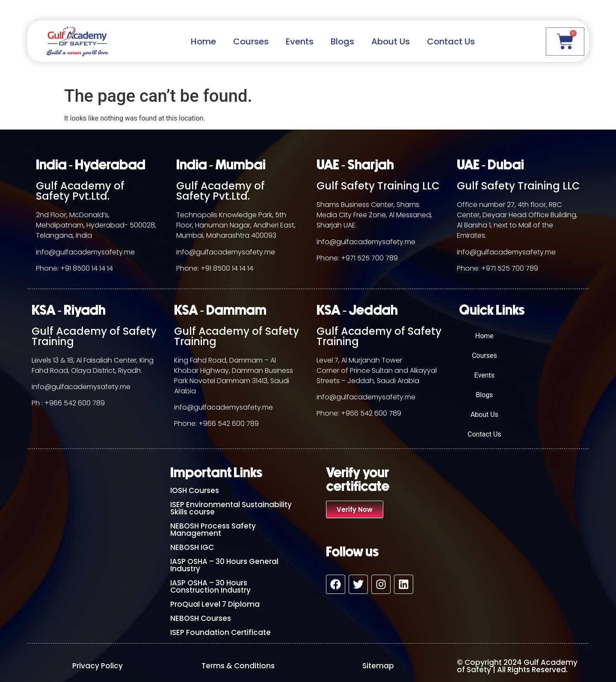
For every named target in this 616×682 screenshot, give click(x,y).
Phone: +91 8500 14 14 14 (74, 268)
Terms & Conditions (238, 666)
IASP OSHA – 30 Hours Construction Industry (210, 586)
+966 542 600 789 (229, 424)
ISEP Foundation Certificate (221, 632)
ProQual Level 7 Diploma (215, 604)
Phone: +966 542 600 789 (359, 413)
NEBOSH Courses (201, 618)
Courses (251, 41)
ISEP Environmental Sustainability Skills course (231, 508)
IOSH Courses (195, 490)
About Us (391, 41)
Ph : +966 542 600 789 (68, 403)
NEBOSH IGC (192, 547)
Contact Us (451, 41)
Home (203, 41)
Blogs (342, 41)
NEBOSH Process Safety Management (213, 530)
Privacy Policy (98, 666)
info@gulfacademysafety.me (85, 252)
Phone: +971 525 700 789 (357, 258)
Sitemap (378, 666)
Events (300, 41)
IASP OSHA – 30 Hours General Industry (224, 565)
